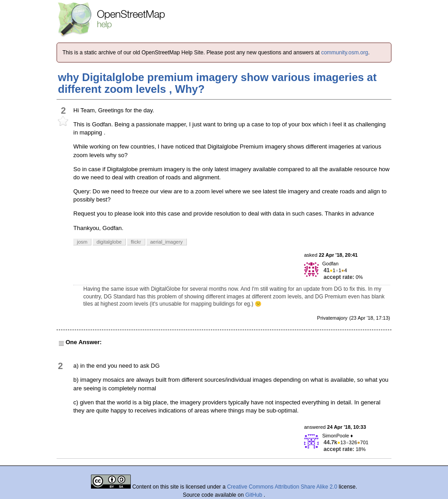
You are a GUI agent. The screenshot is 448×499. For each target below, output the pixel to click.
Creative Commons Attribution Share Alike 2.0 (282, 487)
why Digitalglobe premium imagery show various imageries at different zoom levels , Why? (217, 83)
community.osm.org (345, 53)
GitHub (255, 495)
